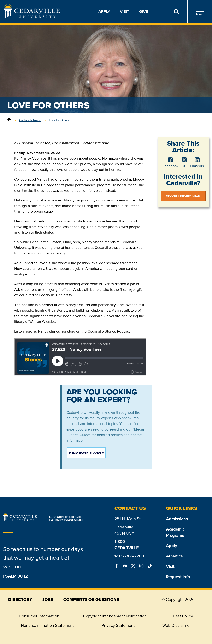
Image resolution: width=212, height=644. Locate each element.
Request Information (183, 196)
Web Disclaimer (177, 625)
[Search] (176, 12)
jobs (48, 599)
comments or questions (91, 599)
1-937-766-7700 (129, 556)
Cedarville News (30, 120)
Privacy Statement (118, 625)
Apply (104, 11)
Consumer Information (39, 616)
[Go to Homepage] (32, 17)
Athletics (174, 556)
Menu (200, 12)
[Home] (9, 120)
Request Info (178, 577)
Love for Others (59, 120)
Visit (125, 11)
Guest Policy (182, 616)
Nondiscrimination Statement (47, 625)
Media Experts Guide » (86, 453)
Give (144, 11)
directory (20, 599)
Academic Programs (175, 532)
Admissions (177, 519)
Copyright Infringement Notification (115, 616)
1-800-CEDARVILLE (127, 545)
